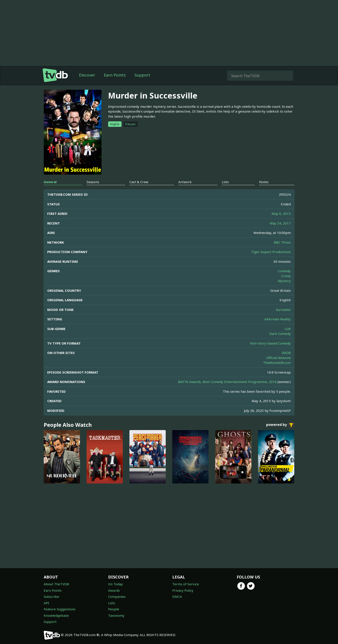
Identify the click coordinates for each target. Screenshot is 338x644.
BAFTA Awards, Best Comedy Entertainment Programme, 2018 (227, 382)
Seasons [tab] (93, 182)
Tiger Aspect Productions (271, 252)
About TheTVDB (56, 584)
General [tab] (50, 182)
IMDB (286, 353)
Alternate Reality (278, 319)
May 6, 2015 (281, 213)
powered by (280, 425)
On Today (115, 584)
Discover (87, 75)
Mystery (284, 281)
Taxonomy (116, 615)
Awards (114, 590)
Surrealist (283, 310)
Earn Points (115, 75)
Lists (112, 603)
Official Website (279, 358)
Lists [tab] (225, 182)
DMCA (177, 597)
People (114, 609)
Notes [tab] (264, 182)
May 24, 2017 (280, 223)
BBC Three (282, 242)
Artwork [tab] (185, 182)
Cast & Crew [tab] (139, 182)
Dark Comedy (280, 334)
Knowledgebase (56, 615)
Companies (117, 597)
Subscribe (51, 597)
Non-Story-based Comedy (270, 343)
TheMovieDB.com (277, 363)
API (46, 603)
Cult (288, 329)
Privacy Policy (183, 590)
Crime (286, 276)
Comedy (284, 271)
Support (142, 75)
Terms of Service (186, 584)
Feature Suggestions (60, 609)
